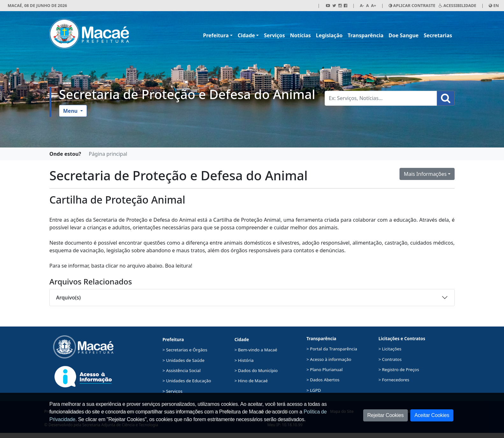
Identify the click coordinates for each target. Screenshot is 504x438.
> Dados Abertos (323, 380)
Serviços (274, 35)
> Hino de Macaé (251, 381)
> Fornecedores (394, 380)
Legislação (329, 35)
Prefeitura (216, 35)
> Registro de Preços (399, 370)
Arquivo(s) (68, 298)
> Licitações (390, 349)
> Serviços (172, 391)
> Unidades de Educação (187, 381)
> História (244, 360)
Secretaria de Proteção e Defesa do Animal (187, 94)
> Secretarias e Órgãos (185, 350)
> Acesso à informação (329, 359)
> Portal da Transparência (332, 349)
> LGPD (314, 390)
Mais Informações (425, 174)
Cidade (246, 35)
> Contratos (390, 359)
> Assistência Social (182, 370)
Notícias (300, 35)
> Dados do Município (256, 370)
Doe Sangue (404, 35)
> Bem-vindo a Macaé (256, 350)
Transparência (365, 35)
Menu (71, 111)
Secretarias (438, 35)
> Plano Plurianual (324, 370)
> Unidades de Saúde (184, 360)
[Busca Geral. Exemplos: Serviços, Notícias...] (381, 98)
